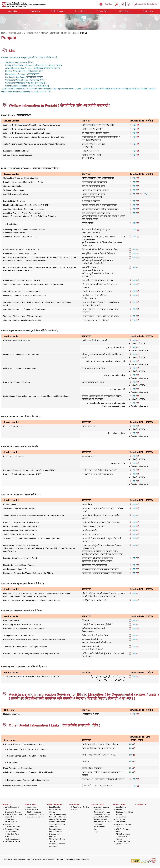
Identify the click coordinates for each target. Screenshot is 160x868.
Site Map (59, 861)
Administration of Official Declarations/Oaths (102, 820)
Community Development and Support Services (56, 831)
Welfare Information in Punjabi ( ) (30, 59)
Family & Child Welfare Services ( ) (34, 67)
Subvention (120, 811)
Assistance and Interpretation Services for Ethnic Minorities (27, 91)
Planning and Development (121, 822)
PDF (135, 127)
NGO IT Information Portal (123, 832)
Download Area (31, 35)
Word (147, 196)
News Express (121, 809)
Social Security (55, 809)
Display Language (101, 5)
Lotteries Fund (121, 819)
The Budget (9, 826)
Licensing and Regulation (54, 837)
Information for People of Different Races (59, 35)
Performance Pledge (12, 843)
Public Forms (98, 826)
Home (4, 35)
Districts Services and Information (57, 847)
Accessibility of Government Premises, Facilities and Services (102, 814)
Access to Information (101, 809)
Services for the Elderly (58, 816)
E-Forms (74, 811)
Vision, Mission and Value (12, 810)
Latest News (32, 809)
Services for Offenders (57, 824)
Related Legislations (12, 841)
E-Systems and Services (80, 809)
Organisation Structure (13, 814)
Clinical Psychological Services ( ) (33, 70)
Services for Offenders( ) (25, 85)
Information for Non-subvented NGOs (123, 844)
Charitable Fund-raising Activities (124, 815)
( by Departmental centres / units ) (67, 91)
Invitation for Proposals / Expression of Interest (36, 818)
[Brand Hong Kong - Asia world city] (148, 863)
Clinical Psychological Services (57, 842)
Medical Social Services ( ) (24, 73)
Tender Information (34, 814)
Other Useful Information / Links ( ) (27, 94)
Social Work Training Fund (123, 827)
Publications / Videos (12, 829)
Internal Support (11, 824)
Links (95, 831)
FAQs (96, 833)
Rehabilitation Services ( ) (23, 76)
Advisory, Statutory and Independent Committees (13, 819)
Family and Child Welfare (55, 813)
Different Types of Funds (102, 824)
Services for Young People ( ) (26, 82)
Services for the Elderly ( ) (24, 79)
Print (128, 5)
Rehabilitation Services (57, 821)
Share (123, 5)
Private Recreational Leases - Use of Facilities (123, 838)
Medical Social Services (58, 819)
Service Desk (15, 35)
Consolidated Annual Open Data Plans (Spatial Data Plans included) (12, 835)
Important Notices (82, 861)
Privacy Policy (70, 861)
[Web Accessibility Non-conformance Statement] (136, 863)
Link (131, 746)
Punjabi (84, 35)
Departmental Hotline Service (145, 5)
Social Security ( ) (20, 64)
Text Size (109, 5)
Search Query (117, 5)
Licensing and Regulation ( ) (27, 88)
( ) (119, 91)
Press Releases (33, 811)
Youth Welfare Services (58, 826)
